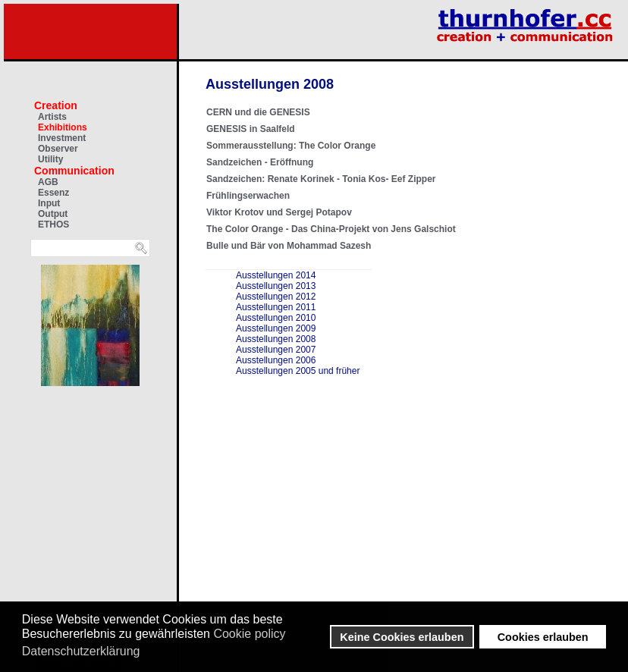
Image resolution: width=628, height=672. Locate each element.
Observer (58, 149)
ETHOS (53, 225)
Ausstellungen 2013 (276, 286)
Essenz (53, 193)
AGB (48, 182)
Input (49, 203)
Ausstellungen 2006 (276, 360)
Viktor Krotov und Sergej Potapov (279, 212)
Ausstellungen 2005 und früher (298, 371)
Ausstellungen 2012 (276, 297)
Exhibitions (63, 127)
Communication (74, 171)
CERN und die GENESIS (258, 112)
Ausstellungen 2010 (276, 318)
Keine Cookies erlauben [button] (402, 637)
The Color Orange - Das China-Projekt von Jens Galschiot (331, 229)
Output (53, 214)
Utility (50, 159)
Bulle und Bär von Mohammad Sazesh (289, 246)
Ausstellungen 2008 (276, 339)
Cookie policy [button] (249, 634)
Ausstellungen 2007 (276, 350)
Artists (52, 117)
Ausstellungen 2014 (276, 275)
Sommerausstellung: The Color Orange (291, 146)
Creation (56, 105)
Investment (62, 138)
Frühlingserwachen (248, 196)
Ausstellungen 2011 (276, 307)
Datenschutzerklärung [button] (81, 651)
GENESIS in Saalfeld (251, 129)
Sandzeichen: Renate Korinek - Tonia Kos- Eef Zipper (321, 179)
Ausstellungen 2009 (276, 328)
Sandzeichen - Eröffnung (260, 162)
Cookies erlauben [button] (543, 637)
